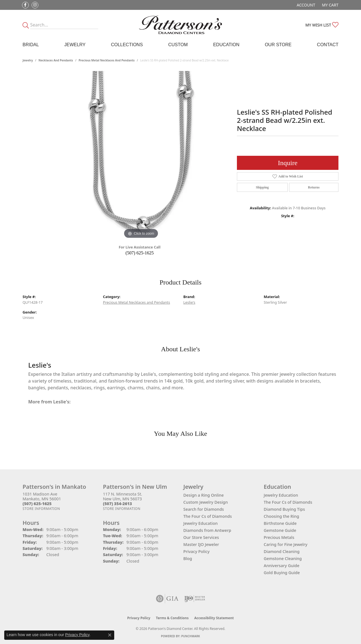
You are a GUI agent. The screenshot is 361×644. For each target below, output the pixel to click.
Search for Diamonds (204, 509)
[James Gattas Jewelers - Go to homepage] (181, 25)
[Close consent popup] (110, 635)
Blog (188, 558)
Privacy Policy (196, 551)
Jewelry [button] (75, 45)
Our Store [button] (278, 45)
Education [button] (226, 45)
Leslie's (189, 302)
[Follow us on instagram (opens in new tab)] (35, 5)
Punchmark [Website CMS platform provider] (191, 636)
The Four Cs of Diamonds (208, 516)
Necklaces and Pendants (56, 60)
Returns (314, 187)
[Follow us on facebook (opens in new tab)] (25, 5)
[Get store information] (41, 509)
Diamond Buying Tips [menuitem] (284, 509)
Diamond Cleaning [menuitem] (282, 551)
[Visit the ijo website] (195, 599)
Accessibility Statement (214, 618)
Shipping (262, 187)
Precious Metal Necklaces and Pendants (107, 60)
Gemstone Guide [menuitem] (280, 530)
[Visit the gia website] (167, 599)
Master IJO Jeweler (201, 544)
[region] (141, 156)
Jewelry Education (201, 523)
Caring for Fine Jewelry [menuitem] (286, 544)
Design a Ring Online (203, 495)
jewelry (28, 60)
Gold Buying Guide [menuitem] (282, 573)
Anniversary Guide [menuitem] (282, 566)
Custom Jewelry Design (206, 502)
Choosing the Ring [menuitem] (281, 516)
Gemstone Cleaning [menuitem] (283, 558)
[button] (305, 5)
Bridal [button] (31, 45)
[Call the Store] (37, 504)
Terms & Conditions (172, 618)
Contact (328, 45)
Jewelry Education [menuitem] (281, 495)
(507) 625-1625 (140, 253)
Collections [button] (127, 45)
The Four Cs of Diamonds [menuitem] (288, 502)
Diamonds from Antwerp (207, 530)
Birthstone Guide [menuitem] (280, 523)
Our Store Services (201, 537)
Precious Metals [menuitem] (279, 537)
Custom (178, 45)
